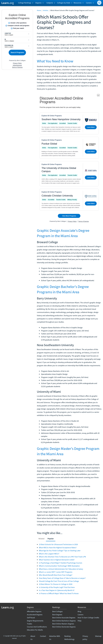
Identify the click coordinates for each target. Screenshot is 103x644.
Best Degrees (57, 615)
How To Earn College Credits (88, 618)
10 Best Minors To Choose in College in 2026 (56, 584)
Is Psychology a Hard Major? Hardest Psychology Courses (61, 563)
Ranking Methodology (69, 638)
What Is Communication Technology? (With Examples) (59, 566)
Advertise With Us (55, 638)
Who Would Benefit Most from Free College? (56, 575)
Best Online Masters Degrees (63, 624)
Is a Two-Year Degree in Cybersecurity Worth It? (57, 590)
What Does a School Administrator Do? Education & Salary (61, 569)
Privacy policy (85, 638)
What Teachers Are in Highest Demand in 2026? (57, 560)
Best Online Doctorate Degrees (64, 627)
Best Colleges (57, 611)
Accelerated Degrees (35, 615)
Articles (46, 10)
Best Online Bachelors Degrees (64, 621)
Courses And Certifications (37, 627)
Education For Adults (35, 630)
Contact (43, 636)
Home (39, 10)
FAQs (80, 621)
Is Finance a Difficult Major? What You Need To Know (59, 593)
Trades (30, 624)
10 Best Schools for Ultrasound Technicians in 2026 (58, 544)
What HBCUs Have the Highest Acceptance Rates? (58, 548)
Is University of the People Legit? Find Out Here (57, 587)
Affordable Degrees (34, 611)
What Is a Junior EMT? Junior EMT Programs (56, 572)
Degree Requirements (35, 621)
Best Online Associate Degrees (64, 618)
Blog (79, 611)
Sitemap (98, 636)
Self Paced (31, 618)
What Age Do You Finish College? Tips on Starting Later (60, 551)
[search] (99, 3)
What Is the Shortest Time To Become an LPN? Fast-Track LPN (62, 557)
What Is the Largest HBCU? (49, 554)
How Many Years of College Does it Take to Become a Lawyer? (62, 578)
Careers (81, 615)
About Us (33, 638)
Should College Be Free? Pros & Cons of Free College (59, 581)
